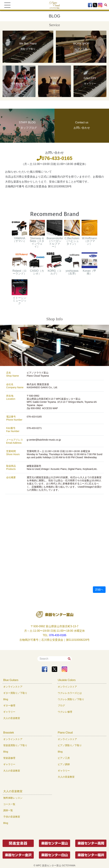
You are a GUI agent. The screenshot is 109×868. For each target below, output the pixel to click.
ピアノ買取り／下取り (70, 745)
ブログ (61, 705)
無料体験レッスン (13, 798)
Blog (6, 699)
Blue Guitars (11, 680)
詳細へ (99, 590)
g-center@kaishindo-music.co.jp (44, 440)
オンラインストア (13, 687)
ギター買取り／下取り (15, 693)
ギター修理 (9, 705)
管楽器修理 (9, 758)
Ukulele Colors (67, 680)
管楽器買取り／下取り (15, 745)
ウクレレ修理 (65, 712)
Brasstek (9, 733)
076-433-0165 (54, 158)
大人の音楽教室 (12, 718)
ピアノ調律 (64, 764)
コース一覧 (9, 804)
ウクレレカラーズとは (70, 693)
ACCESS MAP (50, 408)
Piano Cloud (65, 733)
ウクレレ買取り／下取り (71, 699)
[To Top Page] (54, 5)
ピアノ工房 (64, 758)
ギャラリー (9, 712)
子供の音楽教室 (12, 817)
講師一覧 (8, 810)
